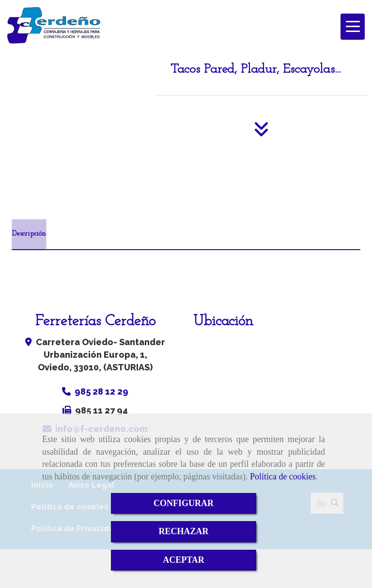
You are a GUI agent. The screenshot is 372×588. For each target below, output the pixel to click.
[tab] (29, 235)
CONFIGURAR (184, 503)
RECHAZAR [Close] (183, 531)
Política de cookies (283, 477)
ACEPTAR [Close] (184, 560)
